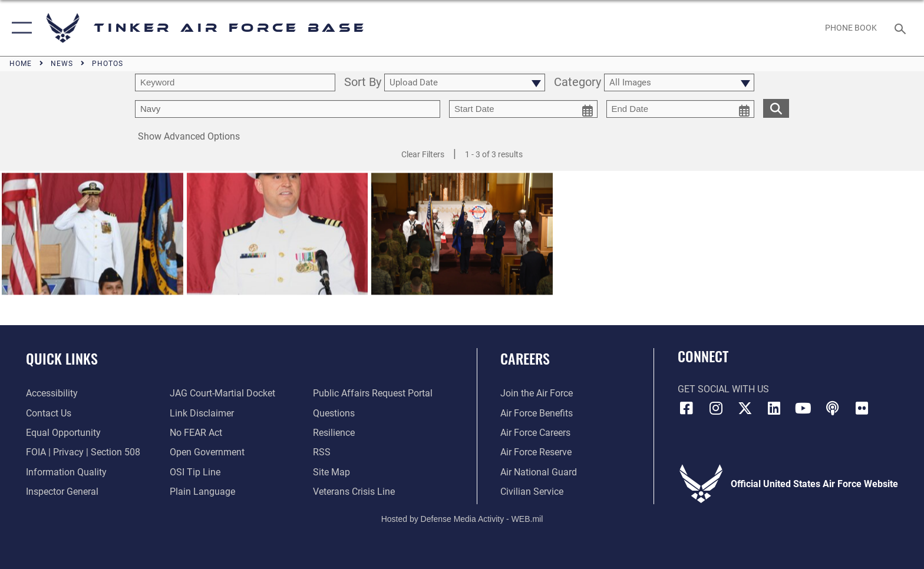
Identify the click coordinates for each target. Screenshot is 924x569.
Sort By (363, 83)
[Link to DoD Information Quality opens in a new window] (66, 472)
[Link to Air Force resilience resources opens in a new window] (334, 433)
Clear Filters (423, 154)
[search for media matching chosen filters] (776, 108)
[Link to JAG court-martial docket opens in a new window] (222, 393)
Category (577, 83)
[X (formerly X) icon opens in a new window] (745, 408)
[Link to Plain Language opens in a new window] (202, 492)
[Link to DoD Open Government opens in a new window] (207, 452)
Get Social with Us (723, 389)
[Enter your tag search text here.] (288, 109)
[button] (19, 28)
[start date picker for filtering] (523, 109)
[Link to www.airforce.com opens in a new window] (537, 393)
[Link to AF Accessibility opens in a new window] (52, 393)
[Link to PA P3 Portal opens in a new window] (373, 393)
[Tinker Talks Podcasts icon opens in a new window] (833, 408)
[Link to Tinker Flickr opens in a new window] (862, 408)
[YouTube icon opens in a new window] (803, 408)
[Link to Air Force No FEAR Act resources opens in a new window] (196, 433)
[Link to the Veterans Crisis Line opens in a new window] (354, 492)
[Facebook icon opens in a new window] (687, 408)
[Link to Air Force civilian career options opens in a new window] (532, 492)
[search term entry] (235, 82)
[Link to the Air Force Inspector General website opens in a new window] (62, 492)
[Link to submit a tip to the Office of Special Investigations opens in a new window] (195, 472)
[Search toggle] (902, 28)
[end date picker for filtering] (681, 109)
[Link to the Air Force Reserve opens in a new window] (536, 452)
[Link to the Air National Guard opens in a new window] (539, 472)
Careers (525, 358)
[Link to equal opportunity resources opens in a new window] (63, 433)
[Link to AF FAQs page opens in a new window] (334, 413)
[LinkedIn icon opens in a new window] (774, 408)
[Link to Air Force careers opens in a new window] (535, 433)
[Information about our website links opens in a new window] (202, 413)
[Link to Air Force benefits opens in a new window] (537, 413)
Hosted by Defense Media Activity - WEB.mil (462, 519)
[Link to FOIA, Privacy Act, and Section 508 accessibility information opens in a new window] (83, 452)
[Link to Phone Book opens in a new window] (851, 28)
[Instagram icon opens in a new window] (715, 408)
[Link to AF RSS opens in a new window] (322, 452)
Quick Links (62, 358)
